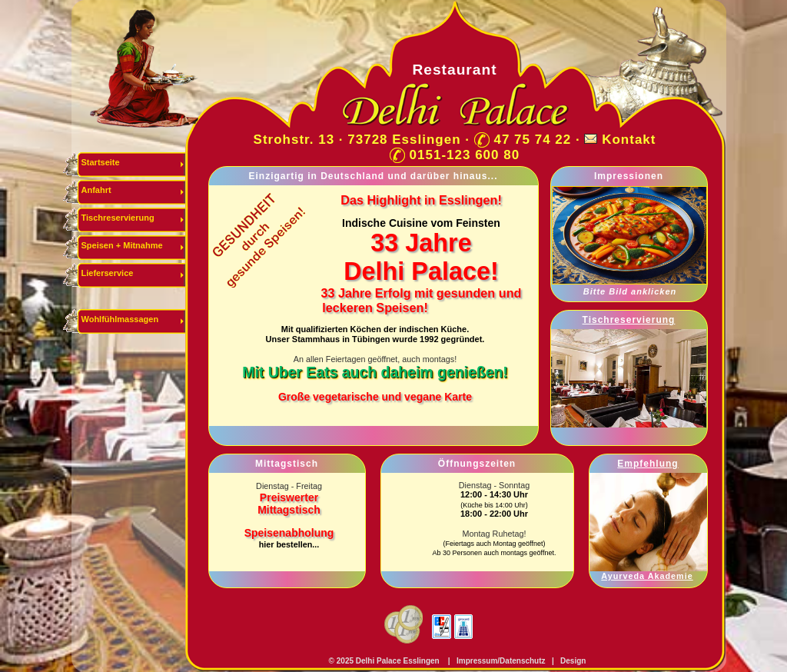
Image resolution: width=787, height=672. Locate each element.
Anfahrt (96, 190)
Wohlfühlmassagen (120, 319)
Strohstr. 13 (294, 140)
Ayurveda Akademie (647, 576)
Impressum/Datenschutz (500, 661)
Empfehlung (648, 464)
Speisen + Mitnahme (122, 245)
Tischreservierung (118, 218)
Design (573, 661)
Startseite (101, 162)
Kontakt (629, 140)
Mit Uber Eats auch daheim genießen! (375, 372)
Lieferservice (108, 273)
